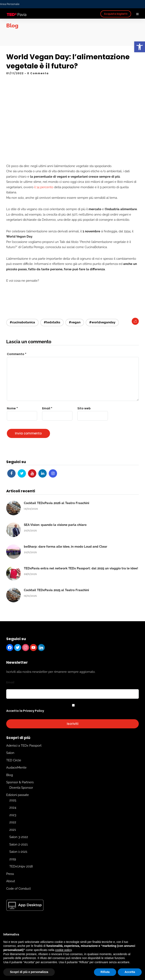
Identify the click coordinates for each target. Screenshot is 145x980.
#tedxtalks (52, 322)
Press (10, 874)
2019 (13, 859)
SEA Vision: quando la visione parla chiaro (55, 525)
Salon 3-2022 (19, 837)
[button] (140, 47)
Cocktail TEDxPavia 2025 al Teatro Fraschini (56, 590)
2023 (13, 815)
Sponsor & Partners (20, 782)
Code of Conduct (18, 889)
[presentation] (30, 431)
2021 (13, 830)
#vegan (75, 322)
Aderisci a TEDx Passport (24, 746)
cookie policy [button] (63, 950)
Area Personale (10, 4)
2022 (13, 822)
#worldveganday (102, 322)
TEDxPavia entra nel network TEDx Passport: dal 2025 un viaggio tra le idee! (81, 568)
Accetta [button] (130, 972)
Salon (10, 753)
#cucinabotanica (22, 322)
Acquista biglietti (116, 14)
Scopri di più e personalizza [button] (29, 972)
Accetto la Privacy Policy (25, 711)
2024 (13, 808)
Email (10, 682)
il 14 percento (44, 187)
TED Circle (14, 760)
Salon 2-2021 (18, 844)
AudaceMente (16, 768)
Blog (10, 775)
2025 (13, 800)
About (11, 881)
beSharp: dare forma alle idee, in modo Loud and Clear (66, 547)
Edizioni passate (18, 795)
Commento (17, 354)
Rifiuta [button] (105, 972)
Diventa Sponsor (21, 788)
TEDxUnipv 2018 (21, 867)
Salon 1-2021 (18, 852)
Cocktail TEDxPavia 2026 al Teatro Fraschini (57, 503)
